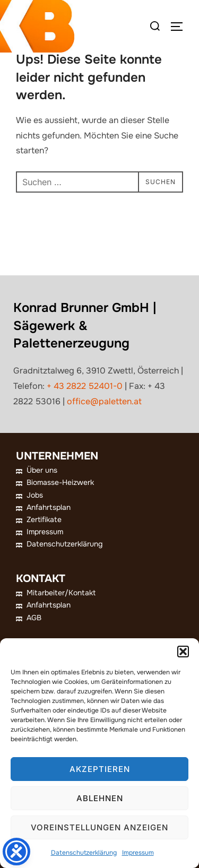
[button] (183, 652)
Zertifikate (44, 519)
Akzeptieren (100, 769)
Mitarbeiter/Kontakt (61, 593)
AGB (34, 618)
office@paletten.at (104, 401)
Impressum (138, 853)
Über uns (42, 470)
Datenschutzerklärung (84, 853)
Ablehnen (100, 798)
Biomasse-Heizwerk (60, 482)
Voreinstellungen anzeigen (99, 827)
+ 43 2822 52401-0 (85, 386)
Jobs (35, 495)
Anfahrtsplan (49, 507)
